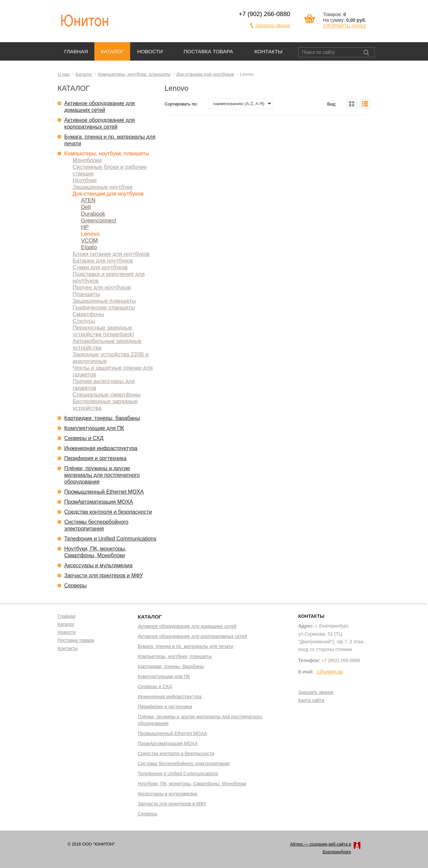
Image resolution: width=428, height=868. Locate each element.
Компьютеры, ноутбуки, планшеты (134, 74)
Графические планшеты (104, 308)
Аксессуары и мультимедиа (98, 565)
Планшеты (86, 294)
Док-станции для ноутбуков (205, 74)
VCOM (89, 241)
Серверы (75, 586)
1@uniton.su (330, 672)
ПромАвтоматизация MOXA (99, 502)
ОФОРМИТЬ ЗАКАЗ (344, 26)
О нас (64, 74)
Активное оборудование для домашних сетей (100, 107)
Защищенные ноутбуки (103, 187)
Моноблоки (87, 160)
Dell (86, 207)
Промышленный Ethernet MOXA (104, 492)
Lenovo (90, 234)
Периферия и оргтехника (95, 458)
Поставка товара (208, 51)
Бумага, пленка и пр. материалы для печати (110, 140)
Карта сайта (311, 701)
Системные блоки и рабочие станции (110, 170)
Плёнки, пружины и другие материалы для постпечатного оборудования (102, 475)
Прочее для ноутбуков (102, 287)
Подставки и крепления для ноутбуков (109, 277)
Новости (150, 51)
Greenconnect (99, 221)
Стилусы (84, 321)
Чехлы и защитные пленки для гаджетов (113, 371)
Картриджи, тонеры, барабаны (102, 418)
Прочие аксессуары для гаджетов (104, 385)
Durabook (93, 214)
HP (85, 227)
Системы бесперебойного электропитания (96, 525)
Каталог (112, 51)
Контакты (268, 51)
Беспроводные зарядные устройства (105, 405)
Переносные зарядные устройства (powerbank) (103, 331)
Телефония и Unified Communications (110, 539)
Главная (76, 51)
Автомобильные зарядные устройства (107, 344)
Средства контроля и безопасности (108, 512)
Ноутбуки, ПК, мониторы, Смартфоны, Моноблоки (95, 552)
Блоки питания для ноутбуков (111, 254)
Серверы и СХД (84, 438)
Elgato (89, 247)
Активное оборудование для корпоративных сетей (100, 123)
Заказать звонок (273, 25)
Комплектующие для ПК (94, 428)
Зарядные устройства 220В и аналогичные (111, 358)
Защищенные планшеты (104, 301)
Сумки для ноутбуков (100, 267)
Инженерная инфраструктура (101, 448)
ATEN (88, 200)
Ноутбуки (85, 180)
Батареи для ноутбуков (103, 261)
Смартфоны (88, 314)
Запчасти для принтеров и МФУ (104, 575)
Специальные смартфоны (107, 395)
